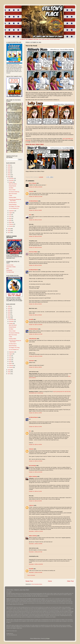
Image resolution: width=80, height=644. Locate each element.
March (11, 222)
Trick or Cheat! (12, 190)
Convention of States (11, 267)
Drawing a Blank (12, 197)
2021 (9, 175)
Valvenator (31, 361)
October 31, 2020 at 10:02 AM (36, 472)
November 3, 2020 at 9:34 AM (36, 572)
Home (50, 581)
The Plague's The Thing (14, 206)
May (10, 219)
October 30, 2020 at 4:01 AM (35, 220)
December (12, 178)
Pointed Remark (12, 186)
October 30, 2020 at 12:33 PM (36, 356)
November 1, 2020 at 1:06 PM (36, 544)
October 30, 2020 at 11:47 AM (36, 334)
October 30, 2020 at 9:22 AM (35, 265)
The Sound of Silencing (14, 192)
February (11, 224)
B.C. (30, 431)
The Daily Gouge (10, 272)
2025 (9, 167)
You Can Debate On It (14, 208)
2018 (9, 231)
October (11, 182)
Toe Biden (11, 188)
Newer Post (29, 581)
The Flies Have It (13, 203)
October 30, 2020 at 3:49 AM (35, 210)
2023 (9, 171)
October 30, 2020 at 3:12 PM (35, 427)
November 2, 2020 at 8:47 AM (36, 552)
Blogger (48, 638)
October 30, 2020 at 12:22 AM (36, 196)
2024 (9, 169)
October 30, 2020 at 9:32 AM (35, 304)
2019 (9, 229)
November (12, 180)
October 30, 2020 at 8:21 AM (35, 247)
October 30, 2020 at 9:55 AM (35, 315)
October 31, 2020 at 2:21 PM (35, 491)
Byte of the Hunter (13, 194)
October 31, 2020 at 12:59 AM (36, 461)
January (11, 226)
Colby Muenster (33, 339)
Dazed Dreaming (13, 204)
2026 (9, 165)
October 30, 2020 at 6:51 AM (35, 236)
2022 (9, 173)
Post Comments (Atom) (37, 584)
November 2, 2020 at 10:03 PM (36, 564)
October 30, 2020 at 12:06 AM (36, 187)
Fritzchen (31, 191)
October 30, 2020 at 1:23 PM (35, 413)
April (10, 220)
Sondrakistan (9, 270)
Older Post (70, 581)
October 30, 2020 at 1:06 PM (35, 367)
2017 (9, 232)
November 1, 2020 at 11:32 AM (36, 531)
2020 (9, 177)
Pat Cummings (32, 466)
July (10, 215)
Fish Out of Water (33, 252)
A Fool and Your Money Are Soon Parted (15, 200)
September (12, 211)
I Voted (10, 196)
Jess (30, 215)
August (11, 213)
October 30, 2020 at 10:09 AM (36, 325)
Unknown (31, 449)
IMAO (8, 269)
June (10, 217)
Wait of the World (13, 184)
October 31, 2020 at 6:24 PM (35, 501)
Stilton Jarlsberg (33, 476)
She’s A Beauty (33, 183)
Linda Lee (31, 505)
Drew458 (31, 319)
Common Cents (10, 265)
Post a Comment (31, 575)
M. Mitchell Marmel (33, 201)
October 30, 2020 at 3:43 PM (35, 444)
